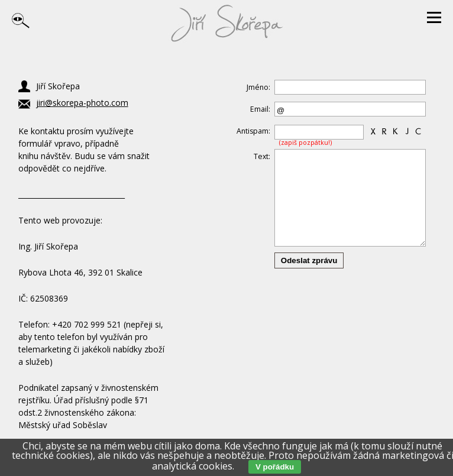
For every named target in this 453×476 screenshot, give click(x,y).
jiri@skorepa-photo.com (82, 103)
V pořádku (275, 467)
